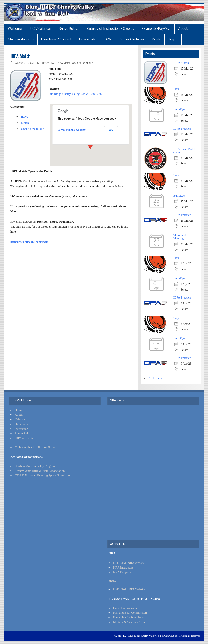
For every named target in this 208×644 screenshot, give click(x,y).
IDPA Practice (182, 128)
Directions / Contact (56, 39)
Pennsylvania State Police (129, 617)
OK (111, 130)
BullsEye (179, 109)
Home (19, 410)
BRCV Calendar (40, 29)
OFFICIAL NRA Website (129, 563)
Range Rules (23, 433)
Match (67, 63)
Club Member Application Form (35, 447)
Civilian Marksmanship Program (35, 466)
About (19, 414)
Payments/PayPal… (156, 29)
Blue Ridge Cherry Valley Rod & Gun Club (74, 94)
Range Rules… (69, 29)
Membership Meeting (181, 237)
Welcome (15, 29)
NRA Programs (122, 572)
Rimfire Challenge (131, 39)
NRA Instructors (123, 567)
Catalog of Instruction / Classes (111, 29)
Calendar (20, 419)
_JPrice (45, 63)
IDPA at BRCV (24, 438)
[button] (90, 145)
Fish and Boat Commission (130, 613)
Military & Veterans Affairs (130, 622)
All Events (155, 378)
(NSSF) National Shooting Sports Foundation (43, 475)
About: (183, 29)
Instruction (22, 429)
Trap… (173, 39)
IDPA (107, 39)
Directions (21, 424)
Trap (176, 89)
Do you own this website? (72, 130)
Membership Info (21, 39)
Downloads (87, 39)
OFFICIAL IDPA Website (129, 589)
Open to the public (82, 63)
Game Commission (125, 608)
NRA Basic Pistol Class (184, 150)
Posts (156, 39)
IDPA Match (181, 63)
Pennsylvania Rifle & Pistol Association (40, 471)
